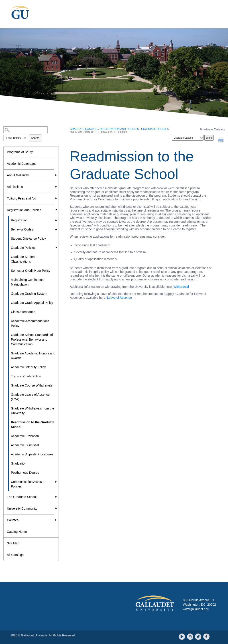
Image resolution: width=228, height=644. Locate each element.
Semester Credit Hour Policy (31, 271)
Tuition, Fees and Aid (21, 198)
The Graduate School (22, 497)
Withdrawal (181, 287)
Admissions (15, 187)
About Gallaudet (18, 175)
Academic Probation (25, 436)
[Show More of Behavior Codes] (56, 229)
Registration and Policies (24, 210)
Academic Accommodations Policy (30, 323)
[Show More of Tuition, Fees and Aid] (56, 198)
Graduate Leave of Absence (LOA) (30, 397)
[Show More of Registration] (56, 220)
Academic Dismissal (25, 445)
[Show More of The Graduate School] (56, 497)
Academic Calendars (21, 164)
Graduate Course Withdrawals (32, 385)
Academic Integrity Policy (28, 367)
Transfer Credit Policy (26, 376)
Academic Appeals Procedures (32, 454)
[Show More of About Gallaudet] (56, 175)
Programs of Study (20, 152)
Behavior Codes (22, 229)
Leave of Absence (119, 298)
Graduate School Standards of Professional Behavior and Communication (32, 339)
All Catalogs (15, 555)
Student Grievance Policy (28, 239)
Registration (19, 220)
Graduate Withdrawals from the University (33, 411)
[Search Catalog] (25, 130)
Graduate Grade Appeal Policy (32, 303)
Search (35, 138)
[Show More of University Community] (56, 508)
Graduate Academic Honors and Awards (33, 356)
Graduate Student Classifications (23, 259)
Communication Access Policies (27, 484)
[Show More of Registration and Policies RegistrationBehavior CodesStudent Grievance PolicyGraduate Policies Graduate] (56, 210)
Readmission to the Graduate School (33, 425)
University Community (22, 508)
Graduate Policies (23, 248)
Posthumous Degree (25, 473)
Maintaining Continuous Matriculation (27, 282)
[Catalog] (188, 138)
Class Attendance (23, 312)
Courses (13, 520)
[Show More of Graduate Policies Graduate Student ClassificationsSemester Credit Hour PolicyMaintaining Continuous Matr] (56, 248)
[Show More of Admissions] (56, 187)
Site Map (13, 543)
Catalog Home (17, 532)
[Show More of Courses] (56, 520)
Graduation (19, 463)
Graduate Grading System (29, 294)
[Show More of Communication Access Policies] (56, 482)
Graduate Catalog (84, 129)
